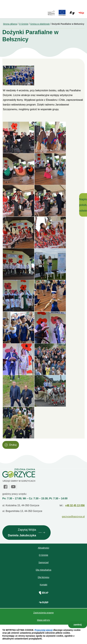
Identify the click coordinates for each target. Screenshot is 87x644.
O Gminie (24, 24)
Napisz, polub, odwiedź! (83, 205)
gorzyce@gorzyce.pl (73, 517)
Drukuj (13, 445)
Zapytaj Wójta (22, 533)
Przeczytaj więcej (44, 630)
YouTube (13, 487)
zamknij (78, 625)
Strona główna (10, 24)
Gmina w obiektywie (40, 24)
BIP (81, 13)
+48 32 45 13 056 (75, 505)
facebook (6, 487)
